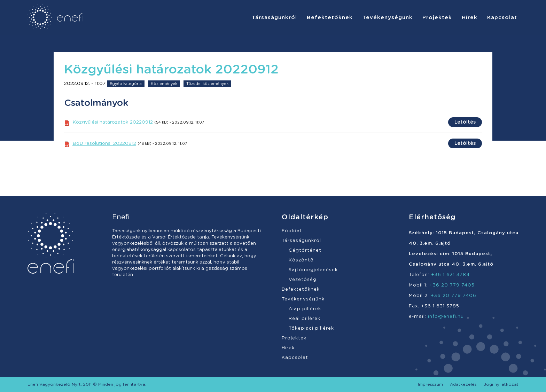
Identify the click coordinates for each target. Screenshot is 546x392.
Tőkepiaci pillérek (311, 328)
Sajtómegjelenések (313, 270)
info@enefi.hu (446, 317)
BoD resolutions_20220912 (104, 143)
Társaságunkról (301, 241)
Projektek (294, 338)
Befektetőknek (301, 289)
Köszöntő (301, 260)
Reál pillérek (305, 319)
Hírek (288, 348)
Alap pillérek (305, 309)
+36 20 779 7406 (454, 296)
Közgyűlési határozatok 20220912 (113, 122)
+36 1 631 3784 (450, 275)
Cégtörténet (305, 250)
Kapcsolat (295, 358)
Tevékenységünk (303, 299)
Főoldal (291, 231)
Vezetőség (303, 280)
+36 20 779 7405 (452, 285)
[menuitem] (274, 17)
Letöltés (465, 122)
